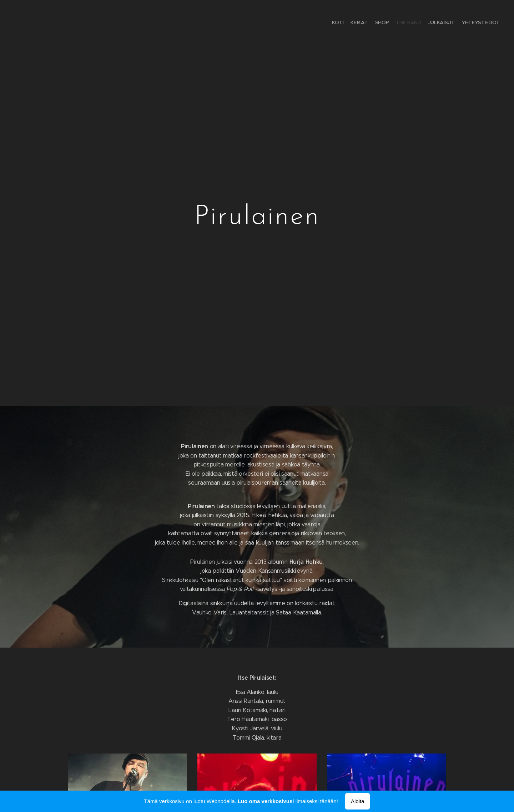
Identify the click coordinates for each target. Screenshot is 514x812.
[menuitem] (465, 23)
